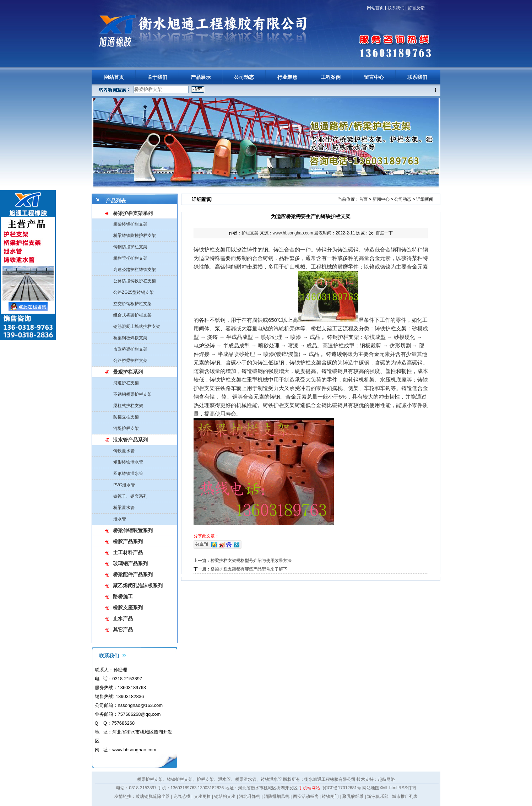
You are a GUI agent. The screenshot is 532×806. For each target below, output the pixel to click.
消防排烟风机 (277, 796)
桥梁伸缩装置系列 (133, 530)
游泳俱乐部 (378, 796)
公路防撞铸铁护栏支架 (135, 281)
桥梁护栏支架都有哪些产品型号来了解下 (249, 569)
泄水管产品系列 (130, 440)
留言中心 (374, 77)
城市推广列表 (405, 796)
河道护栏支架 (126, 383)
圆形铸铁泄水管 (128, 474)
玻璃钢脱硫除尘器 (153, 796)
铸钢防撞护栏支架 (130, 247)
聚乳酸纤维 (353, 796)
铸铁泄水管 (124, 451)
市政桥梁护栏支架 (130, 349)
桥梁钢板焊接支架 (130, 338)
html (393, 788)
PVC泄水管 (124, 485)
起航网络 (386, 779)
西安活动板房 (306, 796)
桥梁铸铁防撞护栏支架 (135, 236)
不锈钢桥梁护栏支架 (132, 394)
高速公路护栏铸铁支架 (135, 270)
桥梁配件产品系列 (133, 574)
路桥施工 (123, 596)
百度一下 (384, 233)
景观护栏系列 (128, 372)
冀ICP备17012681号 (342, 788)
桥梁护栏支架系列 (133, 213)
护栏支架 (250, 233)
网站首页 (375, 8)
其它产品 (123, 629)
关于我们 (157, 77)
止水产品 (123, 618)
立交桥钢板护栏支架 (132, 304)
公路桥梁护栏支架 (130, 361)
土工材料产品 (128, 552)
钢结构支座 (225, 796)
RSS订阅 (407, 788)
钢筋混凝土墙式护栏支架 (137, 326)
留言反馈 (416, 8)
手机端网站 (309, 788)
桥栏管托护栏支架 (130, 258)
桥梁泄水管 (124, 508)
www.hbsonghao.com (293, 233)
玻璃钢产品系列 (130, 563)
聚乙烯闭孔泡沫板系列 (138, 585)
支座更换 (202, 796)
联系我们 (396, 8)
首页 (363, 199)
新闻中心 (381, 199)
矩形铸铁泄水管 (128, 462)
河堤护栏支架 (126, 428)
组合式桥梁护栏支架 (132, 315)
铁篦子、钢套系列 (130, 496)
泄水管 (120, 519)
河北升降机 (250, 796)
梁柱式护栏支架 (128, 406)
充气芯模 (182, 796)
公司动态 (244, 77)
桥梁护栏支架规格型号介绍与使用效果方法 (251, 561)
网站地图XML (375, 788)
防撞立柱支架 (126, 417)
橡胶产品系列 (128, 541)
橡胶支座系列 (128, 607)
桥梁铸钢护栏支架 (130, 224)
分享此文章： (206, 536)
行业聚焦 (287, 77)
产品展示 (201, 77)
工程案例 (331, 77)
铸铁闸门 (330, 796)
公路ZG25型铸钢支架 (134, 292)
